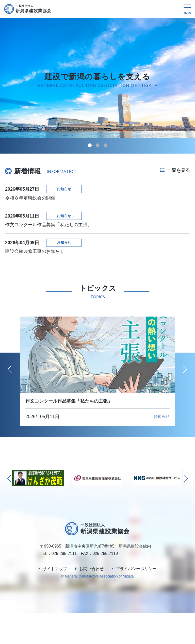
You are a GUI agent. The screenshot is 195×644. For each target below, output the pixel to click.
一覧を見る (175, 170)
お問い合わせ (91, 600)
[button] (90, 145)
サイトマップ (55, 600)
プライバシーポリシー (136, 600)
